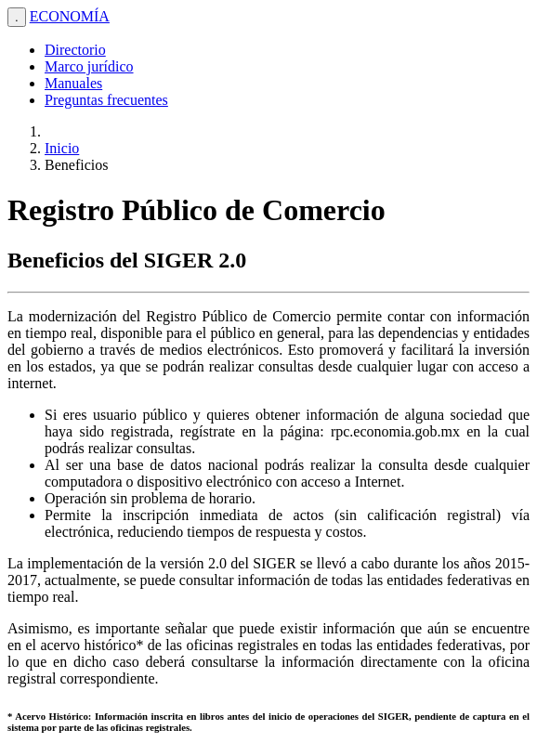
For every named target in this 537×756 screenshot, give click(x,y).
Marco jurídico (89, 66)
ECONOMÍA (70, 16)
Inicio (62, 148)
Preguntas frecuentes (106, 100)
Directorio (75, 50)
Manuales (73, 83)
